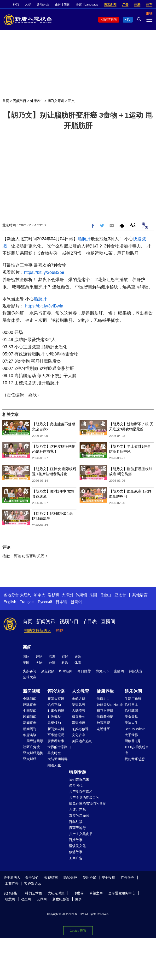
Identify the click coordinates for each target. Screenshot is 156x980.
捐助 (137, 4)
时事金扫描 (56, 711)
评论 (39, 656)
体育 (78, 663)
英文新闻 (110, 4)
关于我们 (32, 878)
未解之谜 (79, 699)
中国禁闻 (30, 711)
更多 (78, 899)
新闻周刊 (30, 729)
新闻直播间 (110, 20)
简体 (67, 4)
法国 (93, 595)
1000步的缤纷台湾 (137, 750)
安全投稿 (108, 878)
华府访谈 (30, 735)
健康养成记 (105, 717)
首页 (6, 101)
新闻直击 (30, 723)
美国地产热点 (82, 741)
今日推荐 (84, 671)
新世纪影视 (61, 899)
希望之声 (96, 893)
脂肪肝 (84, 239)
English (10, 602)
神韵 (16, 4)
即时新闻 (66, 671)
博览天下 (102, 671)
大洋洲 (67, 595)
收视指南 (51, 878)
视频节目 (20, 101)
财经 (65, 656)
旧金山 (105, 595)
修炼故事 (76, 852)
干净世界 (77, 893)
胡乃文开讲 (56, 101)
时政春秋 (54, 717)
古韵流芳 (79, 711)
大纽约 (26, 595)
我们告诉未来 (79, 779)
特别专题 (78, 772)
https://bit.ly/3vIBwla (44, 306)
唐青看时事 (56, 741)
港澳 (52, 656)
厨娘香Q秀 (133, 741)
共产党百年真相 (81, 792)
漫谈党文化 (77, 846)
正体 (58, 4)
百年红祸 (76, 822)
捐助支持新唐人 (38, 630)
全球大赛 (29, 677)
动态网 (26, 899)
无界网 (42, 899)
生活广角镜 (133, 699)
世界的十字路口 (59, 747)
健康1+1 (103, 699)
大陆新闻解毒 (58, 759)
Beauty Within (135, 729)
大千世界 (131, 735)
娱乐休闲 (133, 691)
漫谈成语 (79, 723)
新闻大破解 (56, 729)
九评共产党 (77, 810)
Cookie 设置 (78, 931)
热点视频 (48, 671)
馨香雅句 (79, 717)
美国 (26, 663)
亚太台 (120, 595)
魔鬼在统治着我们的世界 (87, 804)
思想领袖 (54, 723)
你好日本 (131, 705)
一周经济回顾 (33, 741)
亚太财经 (30, 759)
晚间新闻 (30, 717)
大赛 (28, 4)
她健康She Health (110, 705)
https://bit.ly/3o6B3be (44, 272)
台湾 (52, 663)
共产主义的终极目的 (84, 798)
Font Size (133, 225)
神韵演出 (135, 671)
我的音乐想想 (135, 759)
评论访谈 (56, 691)
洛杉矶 (53, 595)
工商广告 (76, 858)
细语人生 (54, 765)
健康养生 (37, 101)
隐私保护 (70, 878)
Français (27, 602)
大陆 (39, 663)
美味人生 (131, 723)
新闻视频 (32, 691)
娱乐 (78, 656)
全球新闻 (30, 699)
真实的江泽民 (79, 816)
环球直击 (30, 705)
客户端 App (33, 884)
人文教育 (81, 691)
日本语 (61, 602)
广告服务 (127, 878)
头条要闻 (29, 671)
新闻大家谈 (56, 699)
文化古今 (79, 735)
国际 (26, 656)
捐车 (149, 4)
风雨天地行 (77, 828)
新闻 (27, 647)
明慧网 (10, 899)
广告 (125, 4)
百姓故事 (76, 840)
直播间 (108, 621)
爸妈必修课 (80, 729)
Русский (45, 602)
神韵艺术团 (34, 893)
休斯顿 (81, 595)
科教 (65, 663)
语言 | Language (87, 4)
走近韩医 (103, 729)
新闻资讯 (46, 621)
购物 (60, 630)
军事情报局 (56, 735)
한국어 (76, 602)
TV (129, 20)
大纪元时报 (56, 893)
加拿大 (40, 595)
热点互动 (54, 705)
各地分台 (43, 4)
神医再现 (103, 723)
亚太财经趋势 (33, 753)
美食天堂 (131, 717)
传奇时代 (76, 785)
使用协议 (89, 878)
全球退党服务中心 (122, 893)
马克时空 (54, 753)
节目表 (90, 621)
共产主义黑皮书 (81, 834)
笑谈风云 (79, 705)
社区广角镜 (31, 747)
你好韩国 (131, 711)
